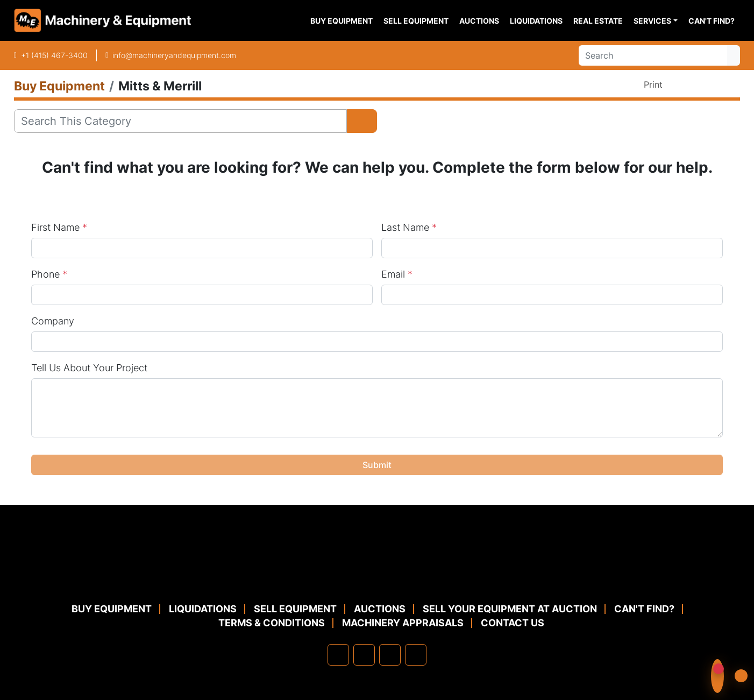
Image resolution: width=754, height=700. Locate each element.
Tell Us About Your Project (89, 368)
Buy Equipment (342, 21)
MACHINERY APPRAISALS (403, 623)
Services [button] (652, 21)
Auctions (479, 21)
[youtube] (416, 655)
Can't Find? (712, 21)
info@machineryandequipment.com (174, 55)
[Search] (653, 55)
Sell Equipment (416, 21)
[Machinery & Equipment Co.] (377, 576)
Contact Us (513, 623)
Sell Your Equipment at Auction (510, 609)
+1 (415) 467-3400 (54, 55)
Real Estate (598, 21)
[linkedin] (364, 655)
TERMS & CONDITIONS (272, 623)
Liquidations (536, 21)
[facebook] (338, 655)
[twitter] (390, 655)
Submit (377, 465)
